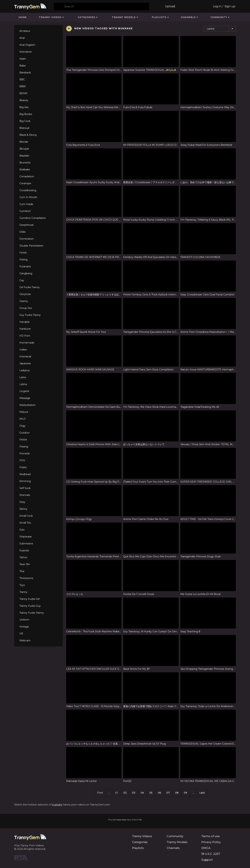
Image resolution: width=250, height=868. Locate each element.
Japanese (25, 363)
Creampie (25, 183)
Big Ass (24, 107)
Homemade (27, 343)
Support (207, 860)
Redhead (25, 474)
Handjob (25, 322)
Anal (22, 38)
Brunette (25, 163)
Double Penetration (31, 246)
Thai (22, 571)
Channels (188, 17)
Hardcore (25, 329)
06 (159, 793)
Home (23, 17)
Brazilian (24, 156)
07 (168, 793)
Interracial (25, 357)
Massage (25, 398)
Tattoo (23, 557)
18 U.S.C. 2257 (211, 854)
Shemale (25, 495)
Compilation (27, 176)
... (193, 793)
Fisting (23, 260)
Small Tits (25, 523)
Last (202, 793)
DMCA (206, 848)
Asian (23, 59)
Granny (24, 301)
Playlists (159, 17)
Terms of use (210, 836)
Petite (23, 440)
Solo (22, 530)
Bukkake (25, 170)
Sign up (230, 6)
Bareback (25, 73)
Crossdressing (28, 190)
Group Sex (26, 308)
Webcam (25, 640)
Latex (23, 377)
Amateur (25, 31)
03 (134, 793)
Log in (217, 6)
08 (177, 793)
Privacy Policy (211, 842)
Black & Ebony (28, 135)
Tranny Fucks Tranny (32, 613)
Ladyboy (25, 370)
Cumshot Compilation (33, 218)
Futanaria (25, 266)
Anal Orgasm (27, 45)
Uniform (24, 620)
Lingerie (24, 391)
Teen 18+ (25, 564)
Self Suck (25, 488)
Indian (23, 350)
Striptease (26, 537)
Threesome (26, 578)
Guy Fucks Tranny (30, 315)
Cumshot (25, 211)
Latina (23, 384)
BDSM (23, 93)
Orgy (22, 426)
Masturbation (27, 405)
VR (21, 634)
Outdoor (25, 433)
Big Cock (25, 121)
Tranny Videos (50, 17)
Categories (87, 17)
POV (22, 460)
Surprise (24, 550)
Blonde (24, 142)
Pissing (24, 447)
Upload (170, 6)
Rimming (25, 481)
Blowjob (24, 149)
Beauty (24, 100)
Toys (22, 585)
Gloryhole (25, 294)
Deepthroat (27, 225)
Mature (24, 412)
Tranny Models (124, 17)
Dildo (23, 232)
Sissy (22, 502)
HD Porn (25, 336)
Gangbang (26, 273)
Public (23, 467)
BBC (22, 79)
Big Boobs (26, 114)
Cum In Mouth (28, 197)
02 (125, 793)
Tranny (23, 592)
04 (142, 793)
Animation (26, 52)
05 (151, 793)
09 (185, 793)
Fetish (23, 253)
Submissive (26, 544)
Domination (27, 239)
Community (219, 17)
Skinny (23, 509)
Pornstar (25, 453)
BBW (23, 86)
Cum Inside (26, 204)
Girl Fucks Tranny (30, 287)
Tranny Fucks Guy (30, 606)
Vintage (24, 627)
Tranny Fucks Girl (30, 599)
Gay (22, 280)
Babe (23, 66)
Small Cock (26, 516)
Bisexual (24, 128)
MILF (23, 419)
